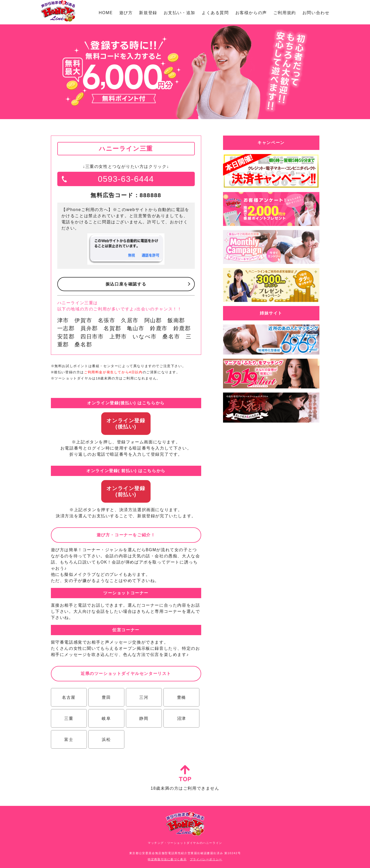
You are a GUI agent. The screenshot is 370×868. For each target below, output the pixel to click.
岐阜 (106, 718)
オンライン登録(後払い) (126, 424)
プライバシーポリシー (206, 859)
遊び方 (126, 13)
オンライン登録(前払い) (126, 491)
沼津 (181, 718)
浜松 (106, 740)
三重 (69, 718)
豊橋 (181, 697)
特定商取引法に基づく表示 (167, 859)
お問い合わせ (316, 13)
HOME (106, 13)
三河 (144, 697)
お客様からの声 (251, 13)
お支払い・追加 (179, 13)
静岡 (144, 718)
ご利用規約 (285, 13)
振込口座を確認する (126, 284)
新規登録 (148, 13)
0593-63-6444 (126, 179)
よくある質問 (215, 13)
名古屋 (69, 697)
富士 (69, 740)
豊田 (106, 697)
